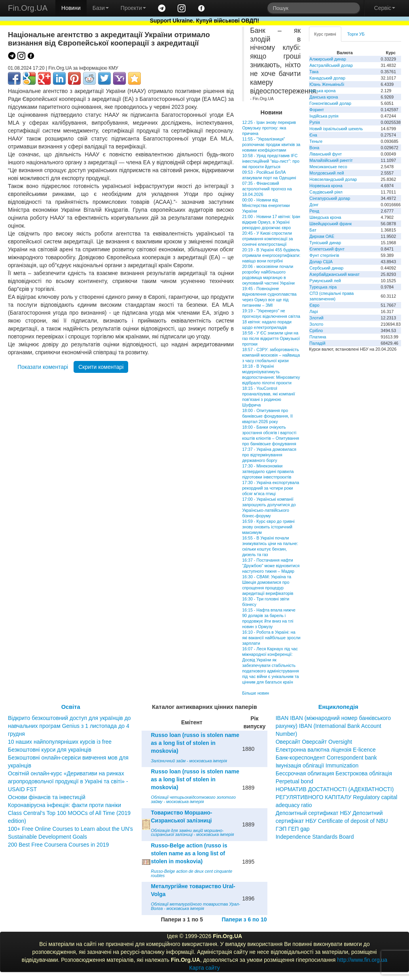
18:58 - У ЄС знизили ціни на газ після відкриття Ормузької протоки (271, 338)
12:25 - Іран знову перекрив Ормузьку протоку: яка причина (269, 128)
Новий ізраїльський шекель (336, 129)
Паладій (317, 343)
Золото (316, 324)
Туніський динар (325, 243)
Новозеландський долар (333, 179)
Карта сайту (204, 968)
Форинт (317, 110)
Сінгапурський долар (330, 198)
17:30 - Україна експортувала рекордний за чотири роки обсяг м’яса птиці (271, 488)
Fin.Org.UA (28, 8)
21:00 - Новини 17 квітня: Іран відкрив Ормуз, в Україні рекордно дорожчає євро (271, 222)
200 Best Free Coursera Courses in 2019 (58, 845)
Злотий (316, 318)
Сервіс (385, 8)
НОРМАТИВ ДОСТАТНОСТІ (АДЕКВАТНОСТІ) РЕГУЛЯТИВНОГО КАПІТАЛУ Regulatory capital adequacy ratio (337, 797)
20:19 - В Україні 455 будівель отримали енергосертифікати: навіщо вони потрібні (271, 255)
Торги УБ (356, 34)
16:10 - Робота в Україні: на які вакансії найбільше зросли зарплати (271, 638)
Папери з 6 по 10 (244, 919)
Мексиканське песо (328, 167)
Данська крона (324, 97)
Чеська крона (322, 91)
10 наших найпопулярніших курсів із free (60, 742)
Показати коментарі (43, 367)
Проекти (133, 8)
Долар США (321, 262)
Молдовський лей (327, 173)
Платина (318, 337)
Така (314, 72)
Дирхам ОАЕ (322, 236)
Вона (314, 148)
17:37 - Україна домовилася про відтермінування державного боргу (269, 455)
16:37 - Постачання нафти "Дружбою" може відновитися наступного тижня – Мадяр (271, 566)
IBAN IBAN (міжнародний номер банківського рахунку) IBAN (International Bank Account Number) (333, 726)
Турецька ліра (323, 287)
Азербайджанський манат (334, 274)
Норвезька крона (326, 186)
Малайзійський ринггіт (331, 160)
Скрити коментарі (101, 367)
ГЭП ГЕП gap (293, 829)
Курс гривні (325, 34)
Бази (101, 8)
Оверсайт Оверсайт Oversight (314, 742)
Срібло (316, 330)
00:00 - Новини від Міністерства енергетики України (266, 205)
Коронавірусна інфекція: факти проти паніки (64, 805)
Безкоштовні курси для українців (50, 750)
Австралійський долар (331, 65)
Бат (313, 230)
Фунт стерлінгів (324, 255)
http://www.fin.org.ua (362, 960)
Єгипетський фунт (327, 249)
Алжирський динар (328, 59)
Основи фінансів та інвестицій (47, 797)
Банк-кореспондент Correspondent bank (326, 758)
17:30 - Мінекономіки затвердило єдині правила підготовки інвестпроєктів (268, 471)
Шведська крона (325, 217)
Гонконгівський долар (330, 103)
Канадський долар (327, 78)
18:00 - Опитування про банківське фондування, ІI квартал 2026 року (267, 416)
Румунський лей (325, 281)
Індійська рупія (324, 116)
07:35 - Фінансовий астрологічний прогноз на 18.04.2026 (267, 189)
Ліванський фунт (326, 154)
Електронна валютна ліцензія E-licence (326, 750)
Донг (314, 205)
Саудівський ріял (326, 192)
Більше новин (256, 693)
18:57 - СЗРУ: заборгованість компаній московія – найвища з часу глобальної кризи (271, 355)
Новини (71, 8)
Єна (313, 135)
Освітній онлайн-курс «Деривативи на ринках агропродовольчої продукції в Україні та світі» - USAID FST (68, 781)
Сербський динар (326, 268)
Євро (314, 305)
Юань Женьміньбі (327, 84)
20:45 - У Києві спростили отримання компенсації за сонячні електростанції (267, 239)
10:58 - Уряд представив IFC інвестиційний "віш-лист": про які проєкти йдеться (271, 161)
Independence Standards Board (315, 837)
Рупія (314, 122)
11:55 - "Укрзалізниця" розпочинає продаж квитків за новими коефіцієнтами (271, 144)
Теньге (316, 141)
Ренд (314, 211)
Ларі (313, 311)
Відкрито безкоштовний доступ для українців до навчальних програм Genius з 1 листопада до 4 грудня (69, 726)
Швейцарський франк (330, 224)
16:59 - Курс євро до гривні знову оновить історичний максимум (268, 527)
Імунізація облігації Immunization (317, 765)
